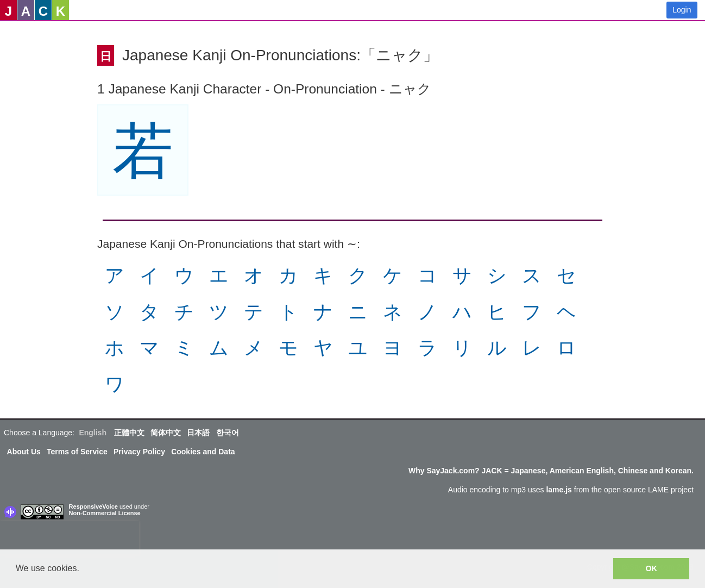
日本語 (198, 433)
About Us (24, 452)
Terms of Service (77, 452)
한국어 (228, 433)
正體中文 (129, 433)
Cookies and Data (203, 452)
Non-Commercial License (105, 513)
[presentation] (70, 537)
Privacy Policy (139, 452)
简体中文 (166, 433)
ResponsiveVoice (93, 506)
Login (682, 10)
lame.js (559, 490)
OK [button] (651, 568)
